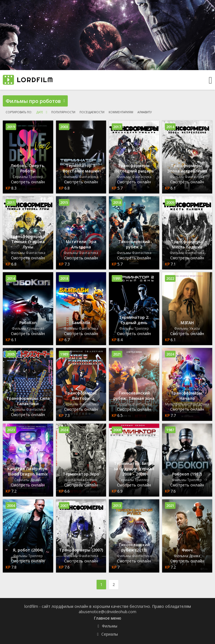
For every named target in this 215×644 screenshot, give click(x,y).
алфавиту (145, 112)
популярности (63, 112)
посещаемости (92, 112)
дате (40, 112)
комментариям (121, 112)
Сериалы (110, 634)
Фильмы (110, 626)
